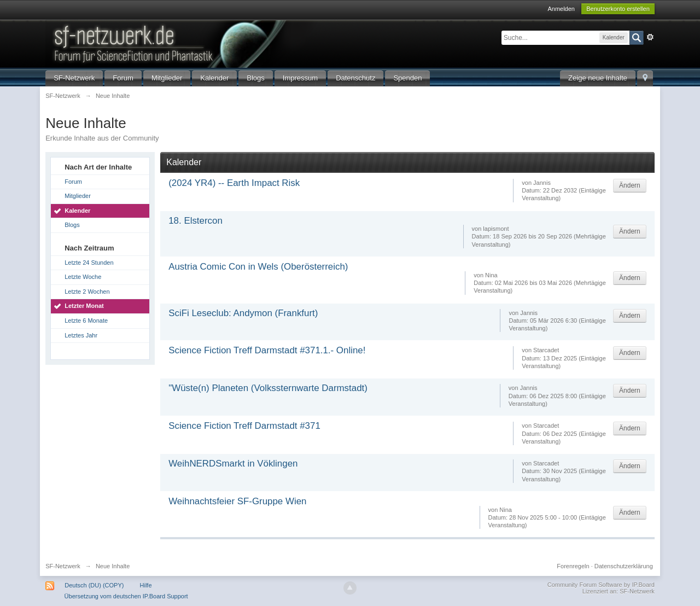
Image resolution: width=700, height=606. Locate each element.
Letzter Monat (84, 306)
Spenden (407, 78)
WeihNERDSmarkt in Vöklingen (233, 464)
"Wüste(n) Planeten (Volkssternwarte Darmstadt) (268, 388)
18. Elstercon (196, 221)
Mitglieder (167, 78)
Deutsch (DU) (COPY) (94, 585)
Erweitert (650, 37)
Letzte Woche (83, 277)
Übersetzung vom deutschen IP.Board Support (126, 596)
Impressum (300, 78)
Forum (123, 78)
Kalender (214, 78)
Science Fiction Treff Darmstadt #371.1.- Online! (267, 350)
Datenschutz (355, 78)
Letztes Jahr (81, 335)
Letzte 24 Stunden (89, 263)
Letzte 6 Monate (86, 321)
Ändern (630, 185)
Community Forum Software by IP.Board (601, 585)
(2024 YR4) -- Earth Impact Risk (234, 183)
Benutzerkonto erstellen (618, 9)
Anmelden (561, 9)
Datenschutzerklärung (624, 566)
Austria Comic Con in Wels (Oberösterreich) (258, 267)
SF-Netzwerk (74, 78)
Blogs (256, 78)
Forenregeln (573, 566)
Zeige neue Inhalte (598, 78)
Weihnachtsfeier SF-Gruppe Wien (237, 501)
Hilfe (146, 585)
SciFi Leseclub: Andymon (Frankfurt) (243, 313)
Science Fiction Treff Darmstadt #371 (244, 426)
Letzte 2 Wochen (87, 292)
